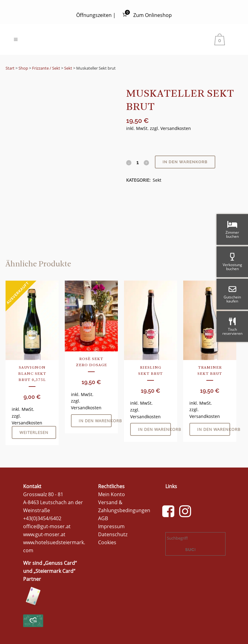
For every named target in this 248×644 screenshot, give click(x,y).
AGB (103, 518)
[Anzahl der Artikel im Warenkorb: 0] (125, 15)
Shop (23, 68)
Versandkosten (176, 128)
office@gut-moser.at (47, 526)
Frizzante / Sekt (46, 68)
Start (10, 68)
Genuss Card (60, 563)
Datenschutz (113, 534)
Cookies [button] (107, 542)
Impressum (111, 526)
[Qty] (138, 162)
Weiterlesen (34, 432)
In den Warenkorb (185, 162)
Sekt (68, 68)
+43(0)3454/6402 (42, 518)
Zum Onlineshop (153, 15)
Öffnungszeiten (94, 15)
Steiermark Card (54, 571)
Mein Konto (112, 494)
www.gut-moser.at (44, 534)
